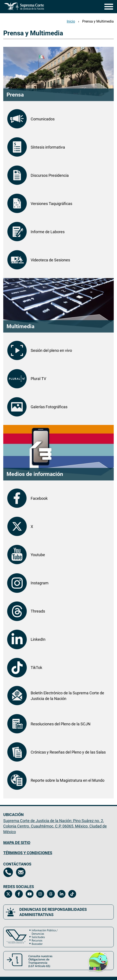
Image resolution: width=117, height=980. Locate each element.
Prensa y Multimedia (98, 21)
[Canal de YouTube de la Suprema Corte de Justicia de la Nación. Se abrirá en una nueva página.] (29, 894)
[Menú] (108, 7)
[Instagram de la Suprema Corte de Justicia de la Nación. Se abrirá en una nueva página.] (40, 894)
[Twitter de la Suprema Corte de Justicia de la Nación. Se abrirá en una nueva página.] (8, 894)
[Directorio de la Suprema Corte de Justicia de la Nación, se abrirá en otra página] (8, 872)
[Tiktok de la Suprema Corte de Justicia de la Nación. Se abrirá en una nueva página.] (72, 894)
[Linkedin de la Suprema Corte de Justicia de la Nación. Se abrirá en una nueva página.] (61, 894)
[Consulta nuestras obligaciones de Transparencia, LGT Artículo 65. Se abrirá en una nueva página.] (58, 961)
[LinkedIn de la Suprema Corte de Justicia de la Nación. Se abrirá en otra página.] (58, 639)
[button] (98, 961)
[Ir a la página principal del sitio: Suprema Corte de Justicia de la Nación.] (24, 6)
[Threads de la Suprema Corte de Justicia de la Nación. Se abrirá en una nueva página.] (51, 894)
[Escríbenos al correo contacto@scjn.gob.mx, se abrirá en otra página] (21, 872)
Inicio (71, 21)
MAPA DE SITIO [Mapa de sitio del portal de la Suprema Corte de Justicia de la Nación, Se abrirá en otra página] (17, 843)
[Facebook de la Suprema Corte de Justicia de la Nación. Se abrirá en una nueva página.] (19, 894)
